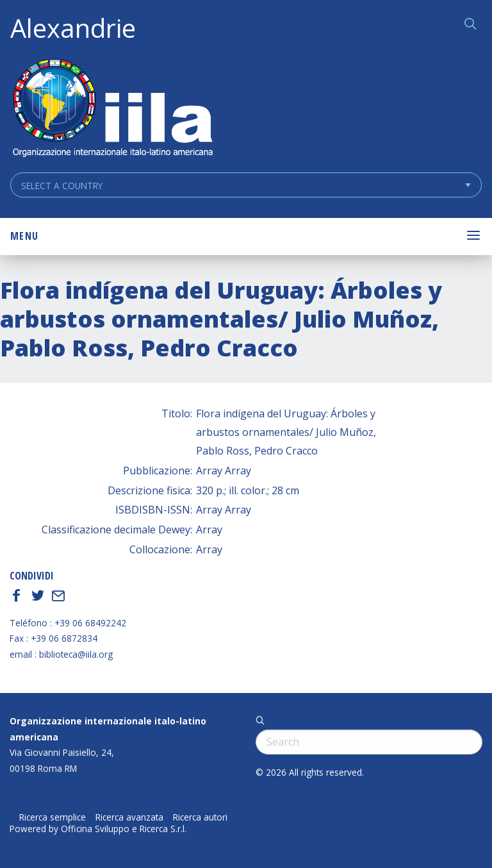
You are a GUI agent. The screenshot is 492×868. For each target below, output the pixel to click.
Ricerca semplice (53, 817)
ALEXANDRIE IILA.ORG (112, 109)
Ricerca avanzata (129, 817)
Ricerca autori (200, 817)
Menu (24, 236)
